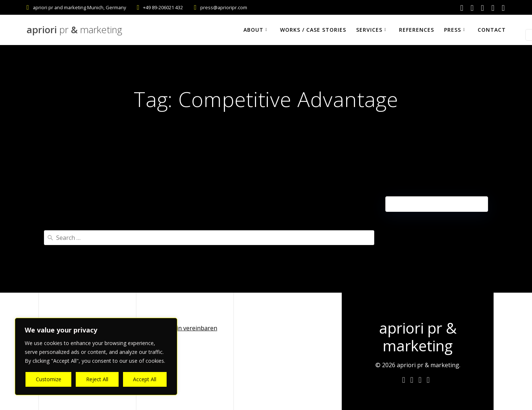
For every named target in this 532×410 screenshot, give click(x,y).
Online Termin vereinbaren (180, 328)
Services (369, 30)
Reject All (97, 379)
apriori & (74, 30)
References (417, 30)
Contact (492, 30)
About (253, 30)
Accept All (145, 379)
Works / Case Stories (313, 30)
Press (453, 30)
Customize (49, 379)
